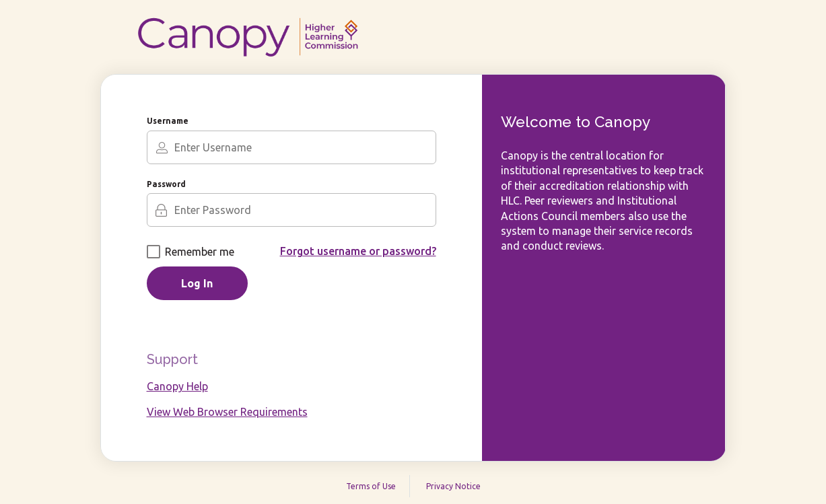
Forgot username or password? (358, 251)
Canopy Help (177, 386)
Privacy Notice (453, 486)
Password (166, 184)
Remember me (191, 252)
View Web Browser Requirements (227, 412)
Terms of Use (371, 486)
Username (168, 121)
